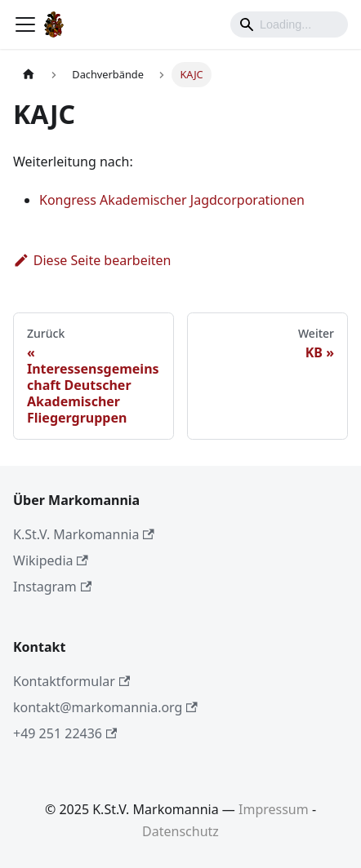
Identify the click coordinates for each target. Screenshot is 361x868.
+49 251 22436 (65, 733)
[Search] (289, 24)
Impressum (274, 809)
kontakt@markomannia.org (105, 707)
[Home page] (29, 75)
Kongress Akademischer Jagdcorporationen (172, 200)
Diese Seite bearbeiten (92, 260)
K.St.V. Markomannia (84, 534)
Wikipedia (51, 560)
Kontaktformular (71, 681)
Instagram (52, 587)
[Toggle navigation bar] (25, 24)
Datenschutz (180, 831)
